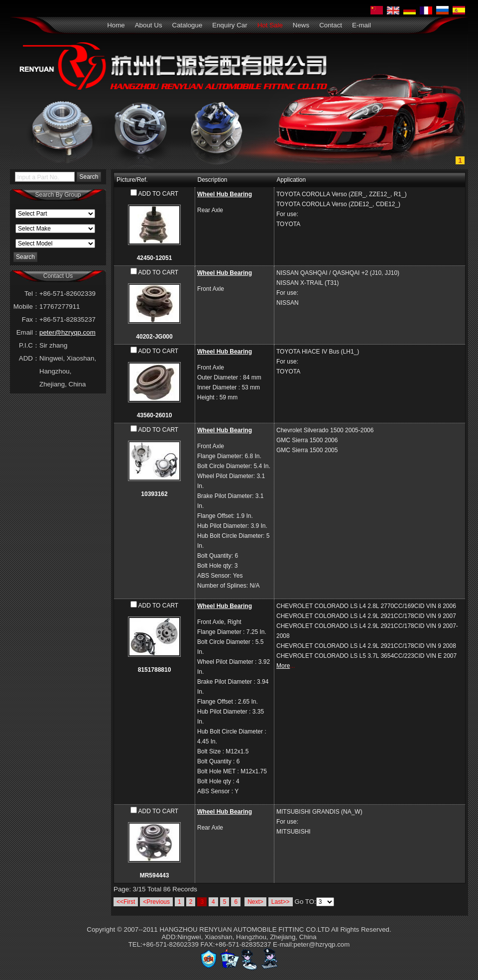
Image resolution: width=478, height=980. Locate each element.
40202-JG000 (154, 337)
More (283, 666)
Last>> (281, 902)
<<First (126, 902)
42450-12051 (155, 258)
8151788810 (155, 670)
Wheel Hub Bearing (225, 194)
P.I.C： (29, 345)
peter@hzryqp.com (67, 332)
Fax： (31, 319)
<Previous (156, 902)
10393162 (154, 494)
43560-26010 (155, 415)
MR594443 (155, 875)
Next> (255, 902)
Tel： (32, 294)
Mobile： (26, 306)
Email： (28, 332)
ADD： (29, 358)
